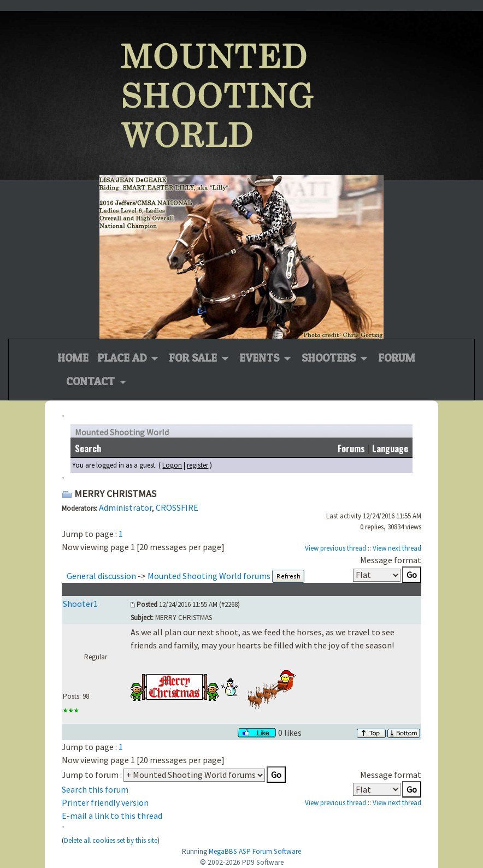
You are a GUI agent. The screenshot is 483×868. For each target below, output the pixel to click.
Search (88, 448)
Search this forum (95, 789)
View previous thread (335, 548)
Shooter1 (80, 604)
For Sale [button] (194, 358)
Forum (397, 358)
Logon (172, 465)
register (198, 465)
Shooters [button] (330, 358)
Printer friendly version (105, 802)
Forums (351, 448)
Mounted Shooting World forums (209, 576)
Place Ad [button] (123, 358)
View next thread (397, 548)
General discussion (101, 576)
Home (73, 357)
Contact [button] (92, 381)
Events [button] (261, 358)
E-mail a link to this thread (112, 816)
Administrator (125, 507)
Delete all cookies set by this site (111, 840)
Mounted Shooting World (122, 432)
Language (390, 448)
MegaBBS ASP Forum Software (255, 851)
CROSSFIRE (177, 507)
